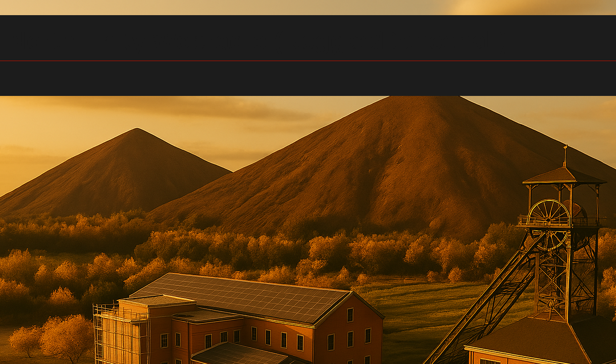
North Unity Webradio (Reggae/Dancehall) (258, 41)
